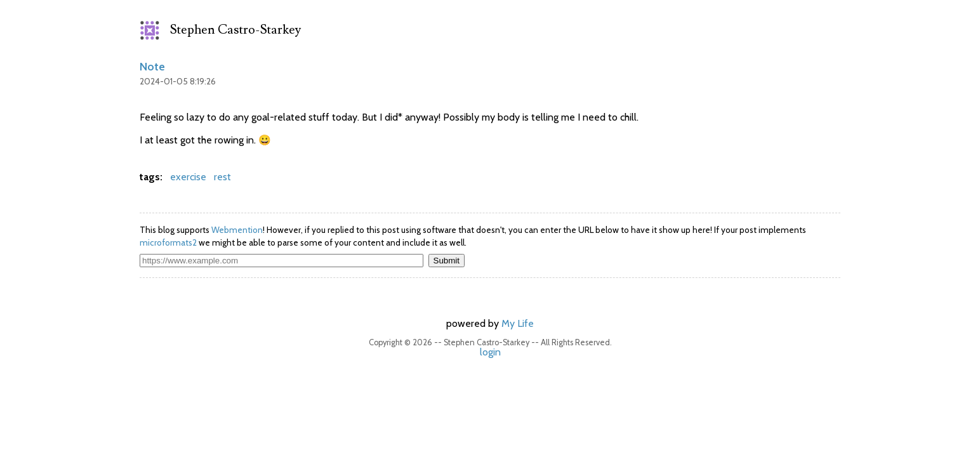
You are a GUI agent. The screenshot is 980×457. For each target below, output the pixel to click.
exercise (188, 177)
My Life (518, 323)
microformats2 (168, 242)
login (490, 352)
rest (222, 177)
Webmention (237, 230)
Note (152, 66)
